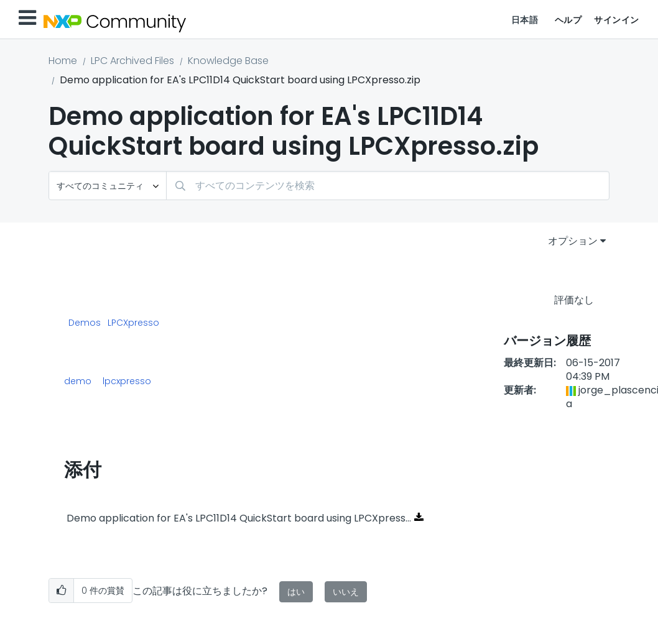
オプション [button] (573, 241)
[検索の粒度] (108, 186)
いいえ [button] (346, 592)
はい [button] (296, 592)
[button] (61, 591)
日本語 (525, 20)
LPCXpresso (133, 323)
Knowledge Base (228, 61)
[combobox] (388, 186)
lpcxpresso (127, 381)
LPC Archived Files (132, 61)
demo (78, 381)
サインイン (617, 20)
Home (63, 61)
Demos (85, 323)
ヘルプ (568, 20)
